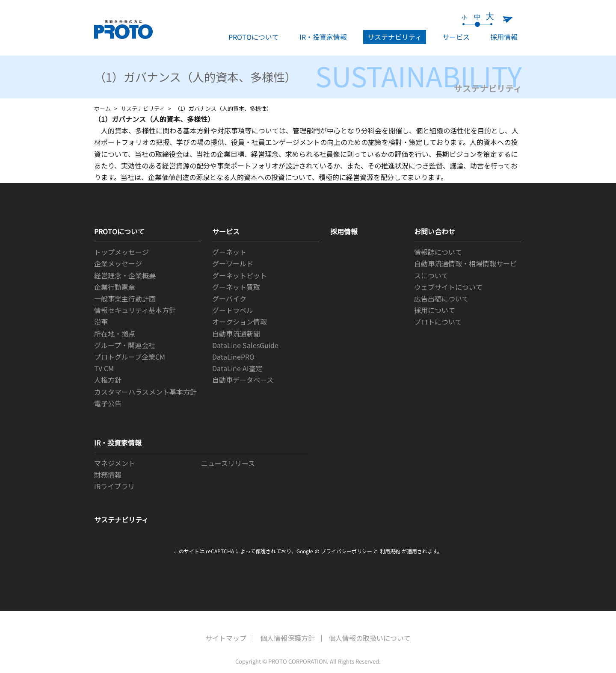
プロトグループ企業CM (130, 357)
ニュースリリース (228, 463)
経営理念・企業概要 (125, 275)
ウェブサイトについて (448, 287)
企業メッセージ (118, 263)
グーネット (229, 252)
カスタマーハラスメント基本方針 (145, 392)
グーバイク (229, 298)
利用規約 (390, 551)
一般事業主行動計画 (125, 298)
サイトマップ (226, 638)
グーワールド (233, 263)
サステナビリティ (395, 37)
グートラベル (233, 310)
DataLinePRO (233, 357)
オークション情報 (240, 322)
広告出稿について (441, 298)
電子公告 (108, 403)
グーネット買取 (236, 287)
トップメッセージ (121, 252)
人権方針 (108, 380)
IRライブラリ (114, 486)
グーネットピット (240, 275)
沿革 (101, 322)
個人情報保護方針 (287, 638)
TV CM (104, 368)
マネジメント (115, 463)
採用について (435, 310)
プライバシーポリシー (346, 551)
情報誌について (438, 252)
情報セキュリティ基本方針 (135, 310)
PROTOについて (254, 37)
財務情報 (108, 475)
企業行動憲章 (115, 287)
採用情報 (504, 37)
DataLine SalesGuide (245, 345)
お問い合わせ (435, 231)
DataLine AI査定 (237, 368)
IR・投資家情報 (323, 37)
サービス (456, 37)
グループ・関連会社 (125, 345)
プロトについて (438, 322)
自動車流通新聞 (236, 334)
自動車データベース (243, 380)
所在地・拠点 (115, 334)
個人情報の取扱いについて (370, 638)
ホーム (102, 108)
